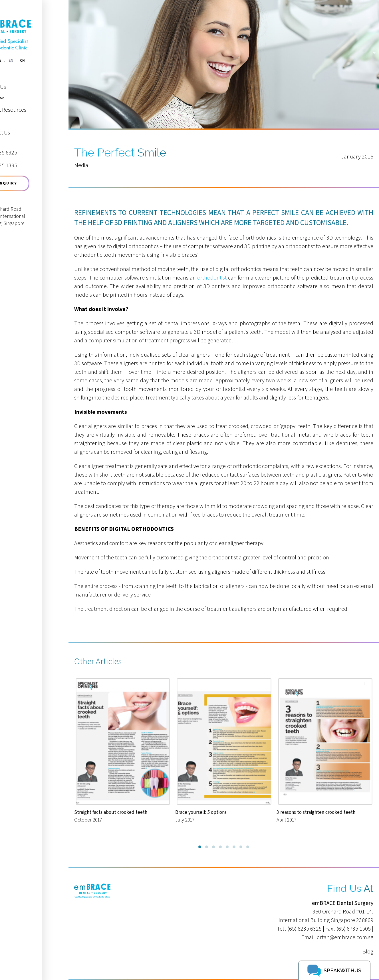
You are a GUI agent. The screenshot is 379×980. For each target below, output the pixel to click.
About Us (22, 81)
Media (18, 116)
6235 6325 (28, 147)
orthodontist (212, 278)
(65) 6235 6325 (305, 929)
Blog (368, 952)
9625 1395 (28, 160)
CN (49, 55)
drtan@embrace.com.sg (345, 937)
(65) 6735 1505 (354, 929)
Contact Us (24, 127)
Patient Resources (32, 104)
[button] (200, 847)
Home (19, 70)
